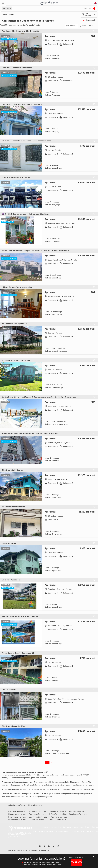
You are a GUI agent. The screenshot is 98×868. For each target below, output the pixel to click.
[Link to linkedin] (49, 846)
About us (45, 827)
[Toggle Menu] (3, 3)
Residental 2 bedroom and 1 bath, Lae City (21, 31)
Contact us (67, 827)
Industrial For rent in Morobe (40, 811)
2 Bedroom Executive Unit (13, 507)
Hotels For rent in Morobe (59, 817)
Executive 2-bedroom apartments (17, 68)
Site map (95, 827)
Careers (75, 827)
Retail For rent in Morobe (59, 820)
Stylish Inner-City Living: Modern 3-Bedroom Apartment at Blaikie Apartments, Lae (39, 397)
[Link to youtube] (44, 846)
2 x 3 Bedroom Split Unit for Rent (17, 360)
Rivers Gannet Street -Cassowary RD (18, 653)
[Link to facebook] (40, 846)
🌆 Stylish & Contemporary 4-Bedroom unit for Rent (25, 214)
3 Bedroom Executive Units (14, 726)
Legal (82, 827)
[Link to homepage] (49, 3)
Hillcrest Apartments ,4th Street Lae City (20, 616)
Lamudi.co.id (51, 832)
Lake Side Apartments (12, 580)
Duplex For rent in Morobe (18, 820)
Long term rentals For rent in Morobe (22, 811)
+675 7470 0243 (15, 837)
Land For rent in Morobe (38, 817)
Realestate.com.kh (78, 832)
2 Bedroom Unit (9, 543)
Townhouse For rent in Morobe (41, 814)
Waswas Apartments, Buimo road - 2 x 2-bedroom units (26, 141)
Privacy (88, 827)
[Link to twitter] (54, 846)
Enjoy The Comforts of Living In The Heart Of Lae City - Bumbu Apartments (36, 251)
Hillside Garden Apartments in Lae (17, 287)
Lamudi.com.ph (38, 832)
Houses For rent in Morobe (19, 814)
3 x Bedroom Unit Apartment (15, 324)
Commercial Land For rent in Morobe (83, 811)
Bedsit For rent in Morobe (18, 817)
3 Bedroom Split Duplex (12, 470)
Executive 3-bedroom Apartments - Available (22, 104)
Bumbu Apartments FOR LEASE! (16, 177)
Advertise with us (55, 827)
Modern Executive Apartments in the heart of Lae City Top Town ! (31, 434)
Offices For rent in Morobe (59, 814)
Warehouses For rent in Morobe (81, 814)
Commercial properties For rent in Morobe (65, 811)
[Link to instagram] (58, 846)
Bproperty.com (63, 832)
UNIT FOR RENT (9, 690)
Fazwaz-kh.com (93, 832)
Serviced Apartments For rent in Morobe (44, 820)
